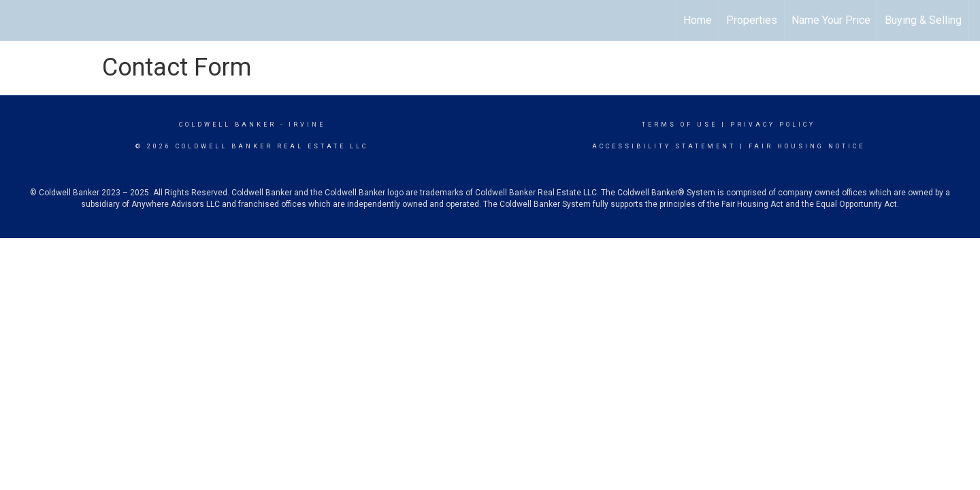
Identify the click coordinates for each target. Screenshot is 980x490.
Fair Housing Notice (807, 146)
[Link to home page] (17, 20)
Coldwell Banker (228, 125)
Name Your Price (831, 20)
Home (698, 20)
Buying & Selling (923, 20)
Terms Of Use (680, 125)
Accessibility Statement (664, 146)
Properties (752, 20)
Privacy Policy (773, 125)
